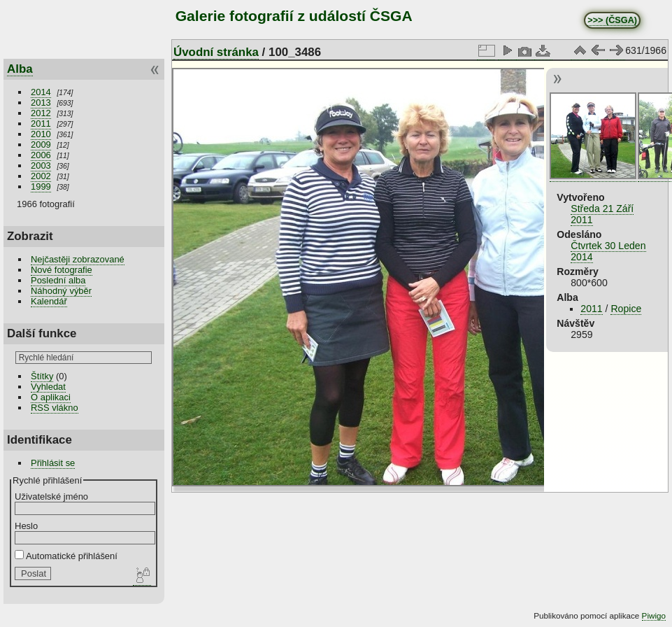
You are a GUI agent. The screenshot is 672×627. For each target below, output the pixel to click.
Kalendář (49, 301)
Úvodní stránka (216, 52)
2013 (41, 103)
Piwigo (654, 615)
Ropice (626, 309)
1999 (41, 186)
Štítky (42, 376)
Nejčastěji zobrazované (78, 259)
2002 (41, 176)
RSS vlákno (55, 408)
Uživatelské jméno (51, 496)
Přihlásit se (53, 463)
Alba (20, 69)
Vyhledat (48, 387)
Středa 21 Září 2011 (602, 214)
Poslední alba (58, 280)
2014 (41, 92)
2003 (41, 165)
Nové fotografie (62, 270)
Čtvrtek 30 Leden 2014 (608, 251)
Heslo (26, 526)
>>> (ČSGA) (612, 20)
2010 (41, 134)
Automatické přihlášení (66, 556)
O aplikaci (51, 397)
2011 (41, 124)
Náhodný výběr (61, 291)
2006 (41, 155)
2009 (41, 145)
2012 (41, 113)
